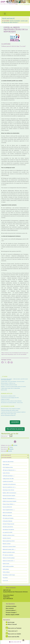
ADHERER (15, 422)
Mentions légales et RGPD (12, 615)
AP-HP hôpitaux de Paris (8, 467)
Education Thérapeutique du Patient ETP (8, 415)
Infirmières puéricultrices (8, 527)
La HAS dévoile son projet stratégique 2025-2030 (10, 398)
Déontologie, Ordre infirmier (8, 490)
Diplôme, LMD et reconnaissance (9, 493)
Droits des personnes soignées (9, 496)
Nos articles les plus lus (15, 429)
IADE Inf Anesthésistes (7, 513)
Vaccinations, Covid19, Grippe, (9, 575)
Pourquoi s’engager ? (11, 613)
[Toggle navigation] (5, 14)
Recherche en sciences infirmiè (9, 547)
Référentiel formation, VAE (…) (9, 549)
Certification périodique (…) (8, 476)
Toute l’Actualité (6, 455)
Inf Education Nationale (7, 521)
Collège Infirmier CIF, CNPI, (8, 479)
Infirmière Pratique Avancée (8, 524)
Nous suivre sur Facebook (14, 628)
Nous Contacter (11, 588)
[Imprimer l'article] (12, 363)
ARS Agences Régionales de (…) (9, 470)
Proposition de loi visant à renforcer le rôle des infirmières (11, 401)
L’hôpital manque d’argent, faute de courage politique (10, 388)
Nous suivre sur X (12, 631)
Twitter (11, 447)
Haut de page (10, 622)
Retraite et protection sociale (9, 552)
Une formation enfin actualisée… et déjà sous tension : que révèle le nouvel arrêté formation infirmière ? (14, 379)
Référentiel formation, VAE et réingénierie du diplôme (11, 409)
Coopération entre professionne (9, 484)
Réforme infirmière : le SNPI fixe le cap (8, 383)
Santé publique (6, 569)
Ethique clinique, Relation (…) (9, 504)
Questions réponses (7, 538)
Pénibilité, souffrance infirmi (9, 535)
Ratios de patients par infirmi (9, 541)
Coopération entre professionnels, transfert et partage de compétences (13, 412)
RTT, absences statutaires (8, 555)
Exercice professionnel (7, 507)
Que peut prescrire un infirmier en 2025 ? (8, 396)
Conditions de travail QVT (8, 481)
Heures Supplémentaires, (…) (9, 510)
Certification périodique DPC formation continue (10, 410)
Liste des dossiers (6, 458)
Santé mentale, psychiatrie (8, 566)
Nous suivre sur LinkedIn (13, 634)
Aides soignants (6, 465)
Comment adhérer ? (11, 611)
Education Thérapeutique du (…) (9, 499)
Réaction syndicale (7, 544)
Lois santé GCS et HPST (8, 532)
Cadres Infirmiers (6, 473)
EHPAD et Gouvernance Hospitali (9, 501)
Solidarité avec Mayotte (5, 399)
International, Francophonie (8, 530)
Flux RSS (9, 451)
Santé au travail (6, 564)
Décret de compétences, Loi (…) (9, 487)
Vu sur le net (5, 581)
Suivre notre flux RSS (12, 637)
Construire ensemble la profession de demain (9, 385)
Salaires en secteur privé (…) (9, 561)
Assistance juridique (11, 606)
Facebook (15, 445)
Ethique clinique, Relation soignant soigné (8, 414)
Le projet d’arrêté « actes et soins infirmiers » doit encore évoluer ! (13, 381)
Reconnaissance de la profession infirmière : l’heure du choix (12, 403)
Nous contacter (10, 608)
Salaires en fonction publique (9, 558)
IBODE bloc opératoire (7, 516)
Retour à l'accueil (11, 624)
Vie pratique (5, 578)
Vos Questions (10, 604)
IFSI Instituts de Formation (8, 518)
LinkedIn (11, 449)
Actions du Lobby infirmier (8, 462)
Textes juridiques (6, 572)
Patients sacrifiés (4, 390)
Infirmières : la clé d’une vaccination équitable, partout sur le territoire (13, 387)
